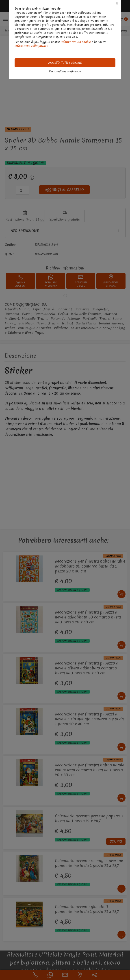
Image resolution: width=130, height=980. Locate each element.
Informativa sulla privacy (31, 46)
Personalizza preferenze (65, 71)
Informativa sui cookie (76, 42)
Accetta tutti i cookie (65, 63)
